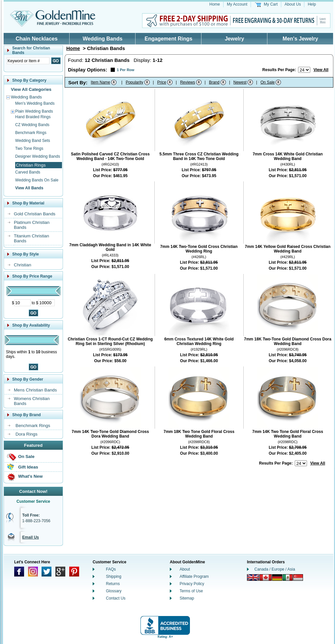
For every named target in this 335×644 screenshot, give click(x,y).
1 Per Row (125, 70)
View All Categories (31, 89)
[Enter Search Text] (28, 61)
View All (321, 70)
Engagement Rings (169, 39)
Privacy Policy (192, 584)
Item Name (100, 82)
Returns (113, 584)
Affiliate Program (194, 577)
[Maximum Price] (46, 303)
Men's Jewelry (300, 39)
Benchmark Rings (31, 133)
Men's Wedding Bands (35, 103)
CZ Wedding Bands (32, 125)
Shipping (114, 577)
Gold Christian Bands (35, 214)
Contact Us (116, 598)
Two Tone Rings (29, 148)
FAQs (111, 569)
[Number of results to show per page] (304, 70)
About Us (293, 4)
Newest (240, 82)
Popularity (134, 82)
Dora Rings (27, 434)
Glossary (114, 591)
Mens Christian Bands (35, 390)
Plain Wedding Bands (34, 111)
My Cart (271, 4)
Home (215, 4)
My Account (237, 4)
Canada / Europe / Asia (275, 569)
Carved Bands (28, 172)
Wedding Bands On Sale (37, 180)
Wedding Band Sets (33, 141)
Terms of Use (191, 591)
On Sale (26, 456)
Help (312, 4)
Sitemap (187, 598)
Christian (23, 265)
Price (162, 82)
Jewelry (235, 39)
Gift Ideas (28, 467)
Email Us (30, 537)
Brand (214, 82)
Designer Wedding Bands (38, 156)
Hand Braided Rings (33, 117)
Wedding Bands (103, 39)
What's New (30, 476)
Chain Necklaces (36, 39)
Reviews (187, 82)
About (185, 569)
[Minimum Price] (22, 303)
